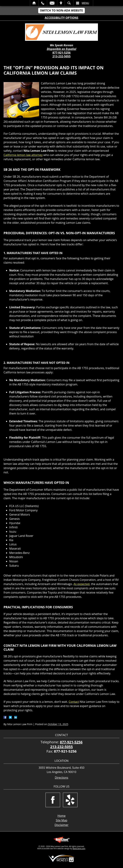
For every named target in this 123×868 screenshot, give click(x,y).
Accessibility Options (62, 18)
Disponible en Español (61, 49)
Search (69, 3)
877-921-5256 (61, 53)
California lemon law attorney (23, 155)
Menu (85, 3)
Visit (61, 3)
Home (34, 3)
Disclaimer (61, 825)
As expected (81, 584)
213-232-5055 (61, 56)
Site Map (62, 820)
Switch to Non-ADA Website (61, 10)
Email (52, 3)
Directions (61, 778)
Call (43, 3)
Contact (74, 702)
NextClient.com (79, 848)
